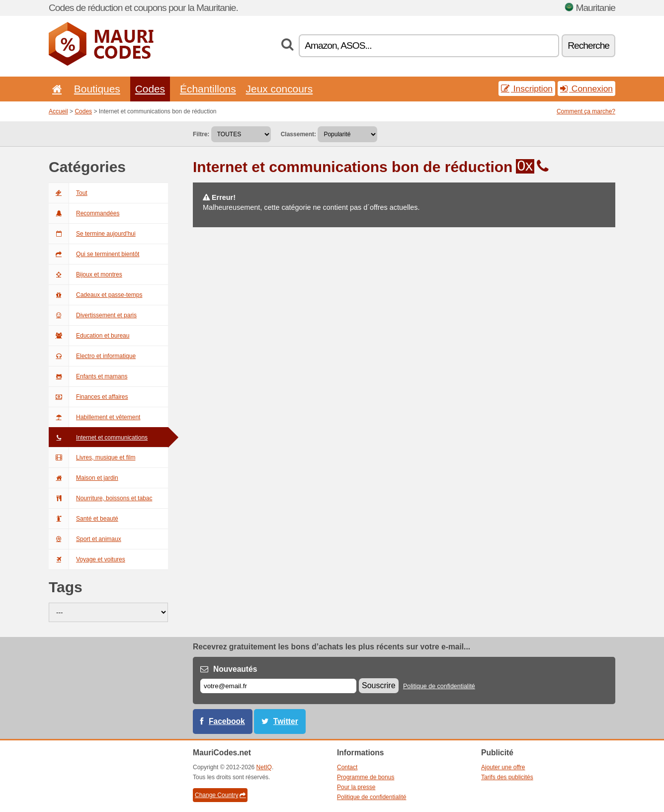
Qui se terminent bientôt (94, 254)
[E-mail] (278, 686)
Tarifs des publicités (507, 777)
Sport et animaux (85, 539)
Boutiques (97, 89)
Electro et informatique (92, 356)
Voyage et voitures (87, 559)
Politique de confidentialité (439, 686)
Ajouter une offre (503, 767)
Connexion (586, 89)
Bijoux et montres (85, 274)
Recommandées (84, 213)
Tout (68, 193)
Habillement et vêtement (94, 417)
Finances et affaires (88, 397)
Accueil (58, 111)
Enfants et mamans (88, 376)
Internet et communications (98, 438)
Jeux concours (280, 89)
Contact (347, 767)
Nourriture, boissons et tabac (100, 498)
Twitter (286, 721)
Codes (150, 89)
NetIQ (264, 767)
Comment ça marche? (586, 111)
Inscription (527, 89)
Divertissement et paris (93, 315)
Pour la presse (356, 787)
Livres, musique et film (92, 457)
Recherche (588, 45)
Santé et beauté (83, 519)
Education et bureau (89, 336)
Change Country (220, 795)
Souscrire (379, 685)
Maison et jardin (83, 478)
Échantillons (208, 89)
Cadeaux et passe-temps (95, 295)
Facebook (227, 721)
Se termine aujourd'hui (92, 234)
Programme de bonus (366, 777)
